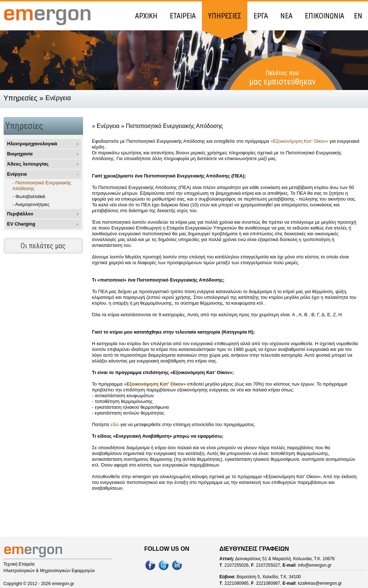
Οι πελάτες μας (43, 246)
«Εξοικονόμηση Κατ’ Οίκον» (299, 141)
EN (358, 16)
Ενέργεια (17, 174)
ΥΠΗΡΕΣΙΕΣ (225, 16)
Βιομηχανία (20, 154)
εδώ (115, 424)
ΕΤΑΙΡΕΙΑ (183, 16)
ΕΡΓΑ (261, 16)
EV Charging (21, 224)
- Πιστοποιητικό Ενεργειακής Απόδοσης (42, 186)
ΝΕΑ (286, 16)
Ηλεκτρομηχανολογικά (32, 144)
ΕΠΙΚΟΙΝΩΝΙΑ (324, 16)
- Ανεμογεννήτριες (31, 204)
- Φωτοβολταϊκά (29, 196)
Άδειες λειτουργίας (28, 164)
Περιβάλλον (20, 214)
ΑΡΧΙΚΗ (146, 16)
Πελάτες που (282, 78)
